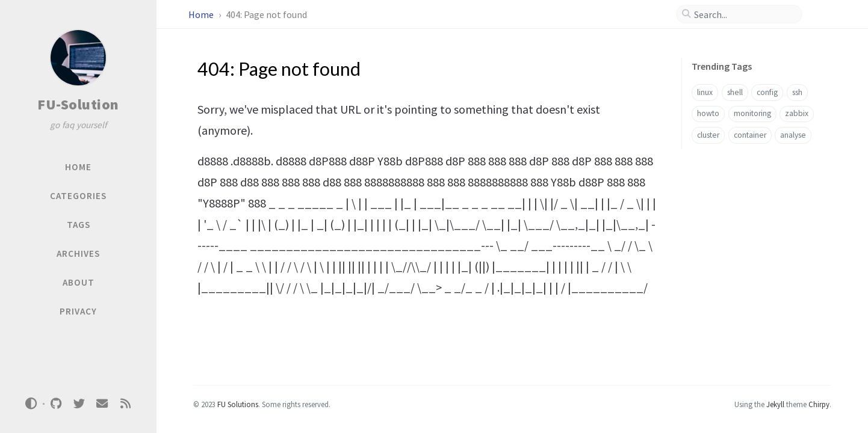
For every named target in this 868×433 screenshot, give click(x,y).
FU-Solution (78, 104)
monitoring (752, 113)
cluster (708, 135)
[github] (56, 404)
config (767, 92)
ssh (797, 92)
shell (735, 92)
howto (708, 113)
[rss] (125, 404)
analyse (793, 135)
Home (202, 14)
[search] (744, 14)
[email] (102, 404)
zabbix (797, 113)
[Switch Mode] (31, 404)
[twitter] (79, 404)
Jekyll (775, 404)
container (750, 135)
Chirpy (819, 404)
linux (705, 92)
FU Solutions (238, 404)
